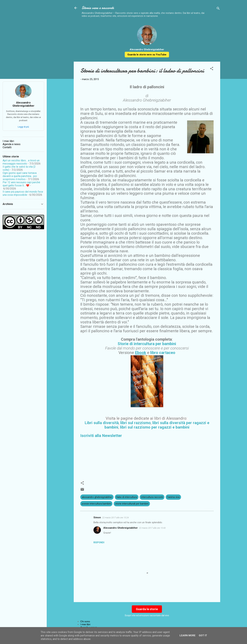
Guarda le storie (147, 609)
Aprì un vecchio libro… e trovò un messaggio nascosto (21, 162)
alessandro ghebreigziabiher (97, 497)
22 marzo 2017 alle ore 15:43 (152, 528)
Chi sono (85, 621)
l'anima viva (173, 497)
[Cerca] (218, 9)
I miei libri (85, 624)
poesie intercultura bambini (96, 504)
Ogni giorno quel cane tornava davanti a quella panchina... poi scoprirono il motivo (20, 176)
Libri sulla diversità (102, 423)
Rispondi (99, 542)
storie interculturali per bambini (132, 504)
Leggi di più (23, 127)
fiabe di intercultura (127, 497)
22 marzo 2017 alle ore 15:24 (115, 518)
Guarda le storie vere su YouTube (147, 55)
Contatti (7, 147)
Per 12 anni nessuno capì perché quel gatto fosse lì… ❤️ (21, 184)
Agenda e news (12, 144)
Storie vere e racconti (98, 8)
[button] (212, 69)
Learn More (188, 635)
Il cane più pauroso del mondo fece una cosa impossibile (23, 193)
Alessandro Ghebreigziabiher (121, 528)
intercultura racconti (152, 497)
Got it (203, 635)
